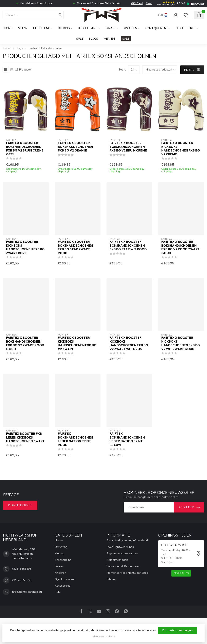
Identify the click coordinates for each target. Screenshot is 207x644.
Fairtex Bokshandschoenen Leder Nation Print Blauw (127, 439)
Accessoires (186, 28)
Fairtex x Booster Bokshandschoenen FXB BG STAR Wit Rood (128, 246)
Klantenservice (20, 505)
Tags (20, 48)
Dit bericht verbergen (177, 630)
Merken (109, 39)
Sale (80, 39)
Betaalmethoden (117, 560)
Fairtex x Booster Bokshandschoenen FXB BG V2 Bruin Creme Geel (25, 149)
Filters (192, 70)
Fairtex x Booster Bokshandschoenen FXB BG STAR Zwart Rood (75, 247)
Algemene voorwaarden (122, 553)
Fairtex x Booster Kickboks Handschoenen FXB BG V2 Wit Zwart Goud (181, 343)
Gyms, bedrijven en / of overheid (127, 540)
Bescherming (88, 28)
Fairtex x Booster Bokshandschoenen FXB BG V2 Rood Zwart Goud (180, 247)
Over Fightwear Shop (120, 547)
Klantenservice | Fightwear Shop (127, 573)
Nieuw (23, 28)
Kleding (64, 28)
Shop (149, 3)
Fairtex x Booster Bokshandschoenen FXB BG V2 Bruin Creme (128, 147)
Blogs (93, 39)
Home (8, 28)
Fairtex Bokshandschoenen (45, 48)
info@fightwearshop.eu (27, 592)
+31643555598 (21, 569)
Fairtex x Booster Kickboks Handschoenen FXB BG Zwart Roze (25, 247)
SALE (126, 39)
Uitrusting (42, 28)
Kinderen (130, 28)
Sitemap (112, 579)
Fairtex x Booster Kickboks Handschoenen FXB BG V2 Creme (181, 149)
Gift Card (137, 3)
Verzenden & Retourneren (123, 566)
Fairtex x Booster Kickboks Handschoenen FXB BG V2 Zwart (77, 343)
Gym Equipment (157, 28)
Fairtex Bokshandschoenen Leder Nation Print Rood (75, 439)
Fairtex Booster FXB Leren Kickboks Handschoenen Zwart (25, 437)
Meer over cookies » (104, 636)
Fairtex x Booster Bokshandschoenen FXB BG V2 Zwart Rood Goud (25, 343)
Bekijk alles (181, 573)
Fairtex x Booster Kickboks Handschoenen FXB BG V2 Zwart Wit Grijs (129, 343)
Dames (111, 28)
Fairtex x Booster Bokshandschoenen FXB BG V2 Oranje (75, 147)
